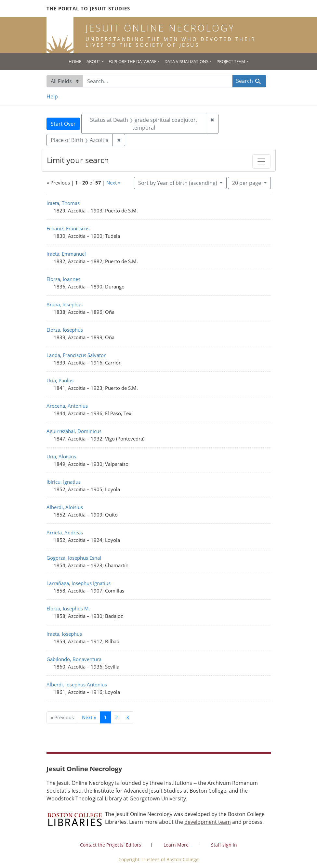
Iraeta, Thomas (63, 203)
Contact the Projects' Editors (111, 845)
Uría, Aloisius (61, 456)
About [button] (93, 61)
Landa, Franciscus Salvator (76, 355)
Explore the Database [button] (132, 61)
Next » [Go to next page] (89, 717)
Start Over (63, 124)
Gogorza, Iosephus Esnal (74, 558)
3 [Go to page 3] (128, 717)
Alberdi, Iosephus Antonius (77, 684)
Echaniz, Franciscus (68, 228)
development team (208, 822)
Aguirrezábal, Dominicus (74, 431)
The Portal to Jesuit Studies (88, 8)
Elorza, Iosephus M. (68, 608)
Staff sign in (224, 845)
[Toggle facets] (261, 161)
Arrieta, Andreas (65, 532)
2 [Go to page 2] (117, 717)
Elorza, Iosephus (65, 330)
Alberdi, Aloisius (65, 507)
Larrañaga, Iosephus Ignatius (79, 583)
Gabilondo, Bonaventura (74, 659)
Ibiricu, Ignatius (64, 482)
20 (247, 183)
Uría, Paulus (60, 380)
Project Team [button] (231, 61)
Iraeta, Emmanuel (66, 254)
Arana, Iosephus (65, 304)
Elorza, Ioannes (63, 279)
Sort (178, 183)
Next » (113, 183)
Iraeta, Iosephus (64, 634)
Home (75, 61)
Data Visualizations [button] (186, 61)
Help (52, 96)
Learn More (176, 845)
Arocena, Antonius (67, 406)
